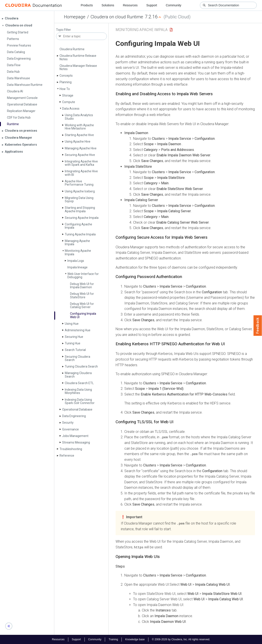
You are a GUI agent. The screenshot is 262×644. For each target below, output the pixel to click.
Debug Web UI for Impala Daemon (82, 286)
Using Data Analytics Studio (79, 117)
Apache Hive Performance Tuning (79, 183)
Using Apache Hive (78, 142)
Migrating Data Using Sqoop (79, 199)
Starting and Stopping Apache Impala (80, 209)
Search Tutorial (75, 350)
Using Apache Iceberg (80, 191)
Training (113, 639)
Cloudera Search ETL (79, 383)
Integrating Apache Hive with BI (81, 173)
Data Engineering (74, 416)
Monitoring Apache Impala (78, 252)
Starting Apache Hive (79, 135)
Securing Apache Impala (82, 218)
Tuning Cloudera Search (81, 366)
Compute (69, 102)
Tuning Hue (73, 343)
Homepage (75, 17)
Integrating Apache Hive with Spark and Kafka (81, 163)
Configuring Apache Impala (78, 226)
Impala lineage (77, 267)
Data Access (71, 109)
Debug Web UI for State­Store (82, 295)
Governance (70, 429)
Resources (130, 5)
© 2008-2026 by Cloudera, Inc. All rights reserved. (181, 639)
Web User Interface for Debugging (83, 275)
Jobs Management (75, 436)
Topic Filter (63, 30)
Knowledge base (135, 639)
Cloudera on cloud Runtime (117, 17)
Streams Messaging (76, 442)
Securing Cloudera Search (77, 358)
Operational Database (77, 409)
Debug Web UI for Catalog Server (82, 305)
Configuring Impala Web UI (83, 315)
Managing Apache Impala (77, 243)
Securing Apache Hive (80, 155)
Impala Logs (76, 261)
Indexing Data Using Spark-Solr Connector (80, 401)
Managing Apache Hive (81, 148)
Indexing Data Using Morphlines (78, 391)
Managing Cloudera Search (78, 375)
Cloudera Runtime (72, 49)
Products (87, 5)
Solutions (108, 5)
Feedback (258, 326)
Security (68, 423)
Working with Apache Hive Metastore (79, 127)
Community (174, 5)
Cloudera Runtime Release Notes (78, 57)
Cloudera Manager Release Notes (78, 67)
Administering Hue (78, 330)
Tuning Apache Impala (80, 234)
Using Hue (72, 324)
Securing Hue (74, 337)
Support (152, 5)
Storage (68, 95)
